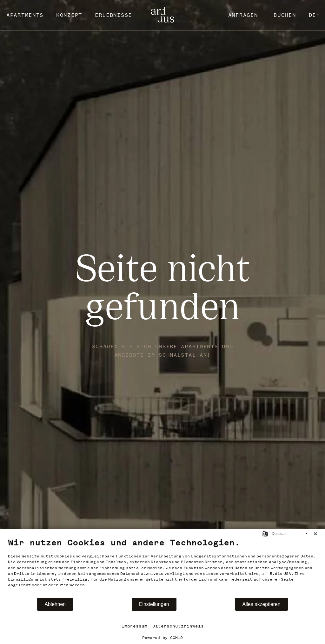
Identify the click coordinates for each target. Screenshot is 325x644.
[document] (162, 567)
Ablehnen (55, 604)
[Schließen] (315, 534)
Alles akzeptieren (262, 604)
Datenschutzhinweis (178, 626)
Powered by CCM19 (162, 638)
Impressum (134, 626)
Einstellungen (154, 604)
